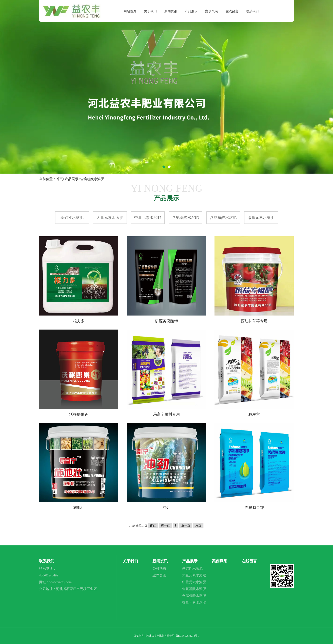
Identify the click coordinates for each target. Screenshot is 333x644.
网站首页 (130, 11)
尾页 (198, 526)
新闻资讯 (171, 11)
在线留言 (232, 11)
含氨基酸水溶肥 (185, 218)
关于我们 (150, 11)
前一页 (165, 526)
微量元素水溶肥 (261, 218)
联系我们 (252, 11)
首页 (59, 179)
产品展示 (191, 11)
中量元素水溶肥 (148, 218)
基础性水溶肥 (72, 218)
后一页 (186, 526)
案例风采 (212, 11)
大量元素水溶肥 (110, 218)
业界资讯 (159, 575)
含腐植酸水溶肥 (92, 179)
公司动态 (159, 568)
